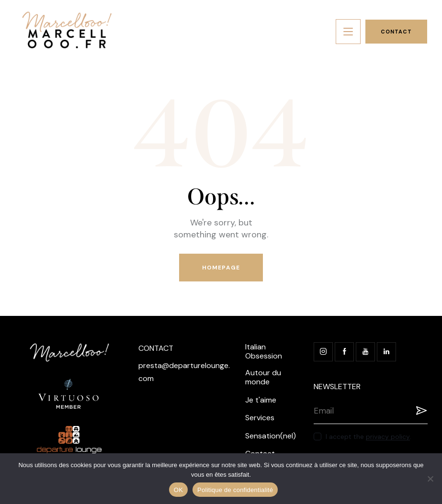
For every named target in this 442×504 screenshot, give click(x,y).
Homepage (221, 268)
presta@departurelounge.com (184, 372)
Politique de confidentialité (235, 490)
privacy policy (388, 437)
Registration (420, 411)
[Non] (430, 479)
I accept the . (368, 437)
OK (178, 490)
